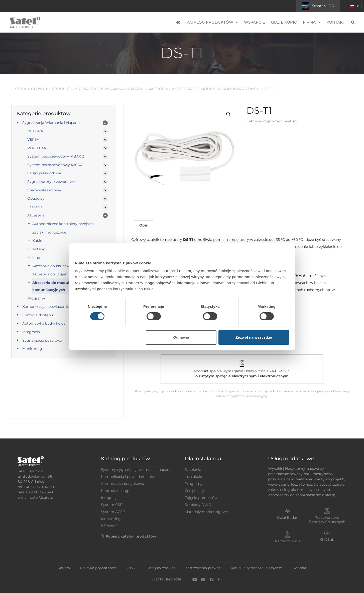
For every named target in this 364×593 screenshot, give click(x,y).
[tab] (144, 225)
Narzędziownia (288, 541)
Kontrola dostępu (38, 315)
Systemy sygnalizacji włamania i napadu (136, 470)
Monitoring (32, 349)
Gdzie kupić (284, 22)
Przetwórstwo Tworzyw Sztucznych (327, 520)
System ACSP (113, 512)
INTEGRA (35, 131)
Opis (143, 225)
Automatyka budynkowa (44, 323)
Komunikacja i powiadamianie (49, 307)
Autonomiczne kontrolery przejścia (63, 224)
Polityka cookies (161, 568)
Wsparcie (255, 22)
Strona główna (32, 89)
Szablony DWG (198, 505)
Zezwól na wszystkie (254, 337)
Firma (312, 22)
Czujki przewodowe (44, 173)
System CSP (112, 505)
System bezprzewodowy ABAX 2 (56, 156)
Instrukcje (193, 477)
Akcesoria (158, 89)
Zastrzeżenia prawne (203, 568)
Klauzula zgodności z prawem (257, 568)
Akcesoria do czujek (50, 274)
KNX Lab (327, 540)
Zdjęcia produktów (201, 498)
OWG (132, 568)
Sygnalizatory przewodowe (51, 182)
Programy (36, 298)
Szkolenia (193, 470)
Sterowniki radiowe (44, 190)
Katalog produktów (212, 22)
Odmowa (181, 337)
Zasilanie (35, 207)
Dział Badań (288, 517)
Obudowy (36, 198)
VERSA (33, 139)
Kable (37, 241)
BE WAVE (109, 526)
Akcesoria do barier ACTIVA (56, 266)
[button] (228, 114)
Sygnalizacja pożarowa (42, 340)
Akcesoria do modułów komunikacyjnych (216, 89)
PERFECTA (37, 148)
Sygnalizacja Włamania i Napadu (110, 89)
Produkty (62, 89)
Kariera (64, 568)
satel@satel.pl (42, 497)
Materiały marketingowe (206, 512)
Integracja (31, 332)
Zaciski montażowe (49, 232)
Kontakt (336, 22)
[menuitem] (355, 6)
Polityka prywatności (98, 568)
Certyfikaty (194, 491)
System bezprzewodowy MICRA (55, 165)
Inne (36, 257)
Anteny (39, 249)
